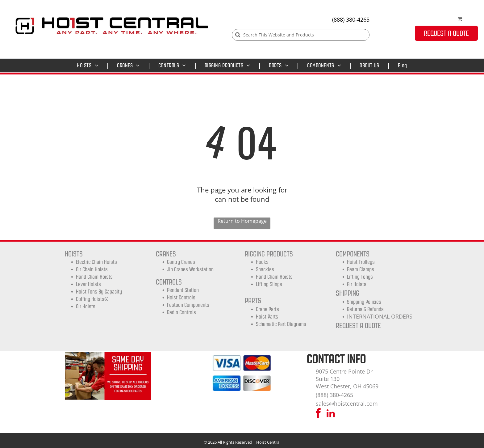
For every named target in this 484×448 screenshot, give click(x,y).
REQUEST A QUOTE (358, 325)
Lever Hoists (88, 284)
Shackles (265, 269)
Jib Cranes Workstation (190, 269)
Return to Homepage (242, 221)
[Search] (301, 35)
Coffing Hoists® (92, 299)
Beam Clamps (361, 269)
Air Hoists (86, 306)
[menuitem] (89, 66)
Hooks (262, 262)
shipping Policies (364, 302)
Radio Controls (181, 312)
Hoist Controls (181, 298)
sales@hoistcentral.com (347, 404)
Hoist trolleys (361, 262)
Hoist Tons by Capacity (99, 292)
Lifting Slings (269, 284)
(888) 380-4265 (351, 19)
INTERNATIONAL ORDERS (380, 316)
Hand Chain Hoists (94, 277)
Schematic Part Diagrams (281, 324)
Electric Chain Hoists (96, 262)
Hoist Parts (267, 317)
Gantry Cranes (181, 262)
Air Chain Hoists (92, 269)
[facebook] (318, 414)
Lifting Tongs (360, 277)
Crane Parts (267, 309)
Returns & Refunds (365, 309)
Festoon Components (188, 305)
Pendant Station (183, 290)
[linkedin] (331, 414)
